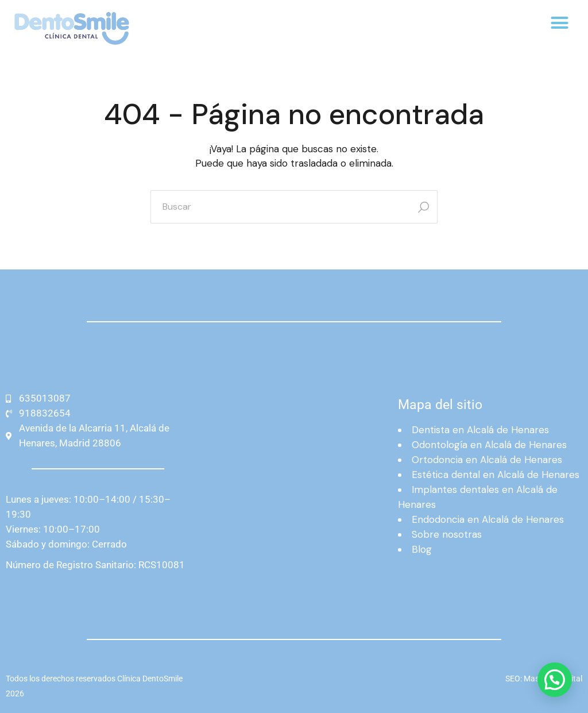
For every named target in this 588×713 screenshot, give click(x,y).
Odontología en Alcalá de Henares (489, 445)
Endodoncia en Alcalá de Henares (488, 519)
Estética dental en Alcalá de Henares (496, 475)
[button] (559, 23)
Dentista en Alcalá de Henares (480, 430)
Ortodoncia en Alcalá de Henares (487, 460)
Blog (422, 549)
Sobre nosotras (447, 534)
